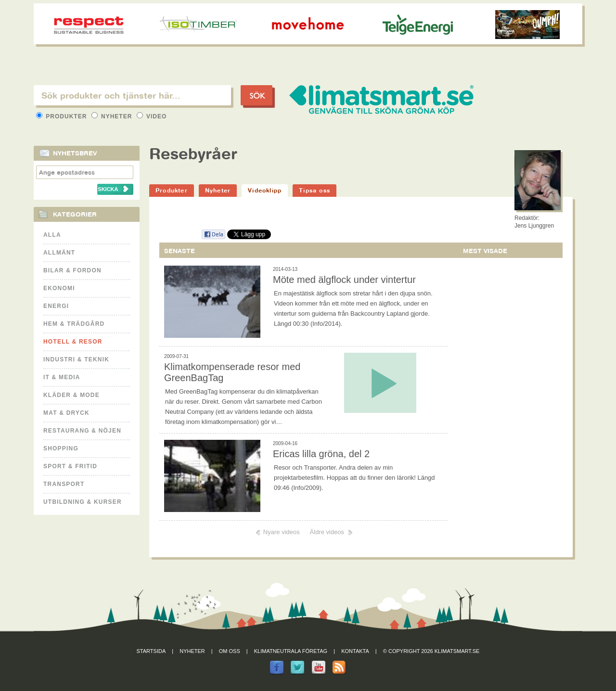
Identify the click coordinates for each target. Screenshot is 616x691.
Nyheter (113, 116)
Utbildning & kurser (83, 502)
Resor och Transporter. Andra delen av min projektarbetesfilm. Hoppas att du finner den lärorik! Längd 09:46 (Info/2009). (354, 478)
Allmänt (59, 253)
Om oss (230, 651)
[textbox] (132, 95)
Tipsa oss (314, 190)
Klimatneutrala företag (291, 651)
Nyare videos (282, 532)
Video (152, 116)
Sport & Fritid (70, 466)
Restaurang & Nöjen (82, 431)
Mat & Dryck (66, 413)
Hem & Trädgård (74, 324)
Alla (52, 235)
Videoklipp (265, 190)
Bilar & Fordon (72, 270)
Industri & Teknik (76, 359)
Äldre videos (327, 532)
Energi (56, 306)
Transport (64, 484)
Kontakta (355, 651)
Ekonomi (59, 288)
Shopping (61, 448)
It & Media (62, 377)
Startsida (151, 651)
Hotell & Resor (73, 342)
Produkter (63, 116)
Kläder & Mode (71, 395)
